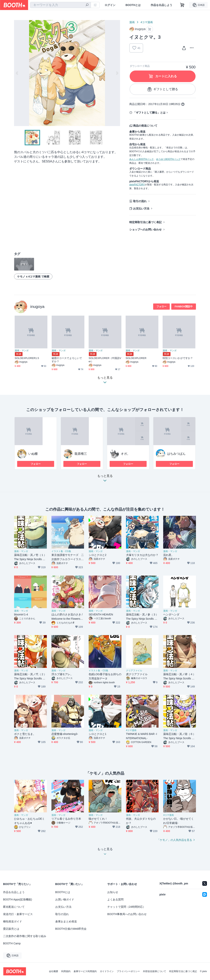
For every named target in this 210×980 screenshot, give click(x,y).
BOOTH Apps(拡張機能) (18, 899)
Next (117, 73)
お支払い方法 (141, 208)
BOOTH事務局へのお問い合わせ (127, 914)
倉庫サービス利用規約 (85, 971)
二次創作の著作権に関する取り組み (25, 936)
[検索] (87, 5)
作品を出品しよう (161, 5)
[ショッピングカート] (182, 5)
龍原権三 (81, 454)
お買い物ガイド (65, 899)
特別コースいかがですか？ (178, 358)
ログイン (110, 5)
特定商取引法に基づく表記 (145, 222)
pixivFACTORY (137, 185)
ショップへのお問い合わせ (145, 229)
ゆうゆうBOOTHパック (168, 159)
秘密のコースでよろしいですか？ (67, 360)
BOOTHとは (133, 5)
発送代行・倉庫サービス (18, 914)
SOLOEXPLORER (136, 358)
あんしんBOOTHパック (142, 159)
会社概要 (54, 971)
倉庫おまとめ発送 (66, 921)
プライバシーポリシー (128, 971)
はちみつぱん (176, 454)
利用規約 (66, 971)
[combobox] (60, 5)
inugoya (37, 306)
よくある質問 (115, 899)
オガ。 (125, 454)
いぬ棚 (33, 454)
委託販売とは (11, 929)
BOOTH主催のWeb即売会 (71, 929)
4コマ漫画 (147, 22)
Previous (17, 73)
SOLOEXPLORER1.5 (27, 358)
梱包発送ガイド (13, 921)
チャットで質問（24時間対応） (126, 907)
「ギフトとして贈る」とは (149, 113)
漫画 (132, 22)
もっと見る (105, 479)
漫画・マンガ (22, 350)
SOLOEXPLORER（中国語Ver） (105, 360)
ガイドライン (107, 971)
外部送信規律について (155, 971)
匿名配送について (14, 907)
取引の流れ (140, 201)
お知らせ (113, 892)
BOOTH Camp (12, 943)
